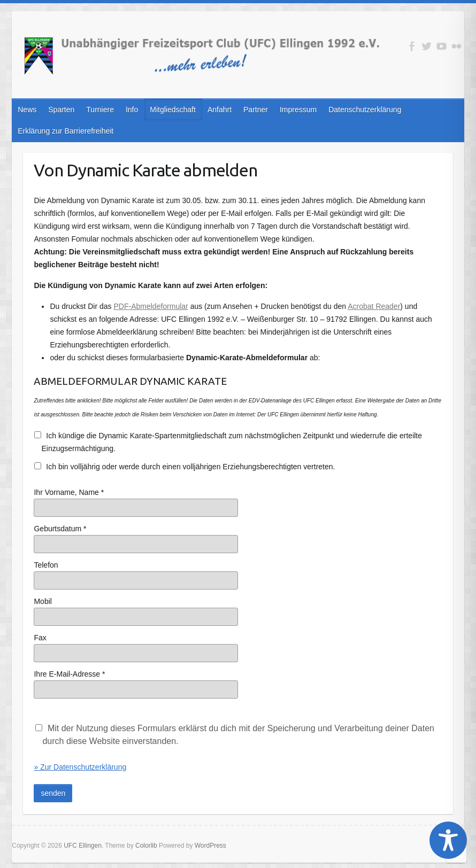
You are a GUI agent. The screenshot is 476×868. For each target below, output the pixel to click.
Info (132, 110)
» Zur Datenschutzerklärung (80, 767)
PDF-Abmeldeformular (151, 306)
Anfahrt (220, 110)
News (27, 110)
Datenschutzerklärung (365, 110)
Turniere (100, 110)
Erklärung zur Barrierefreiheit (66, 131)
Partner (256, 110)
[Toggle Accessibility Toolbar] (448, 840)
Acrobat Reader (374, 306)
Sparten (61, 110)
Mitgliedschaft (173, 110)
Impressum (298, 110)
